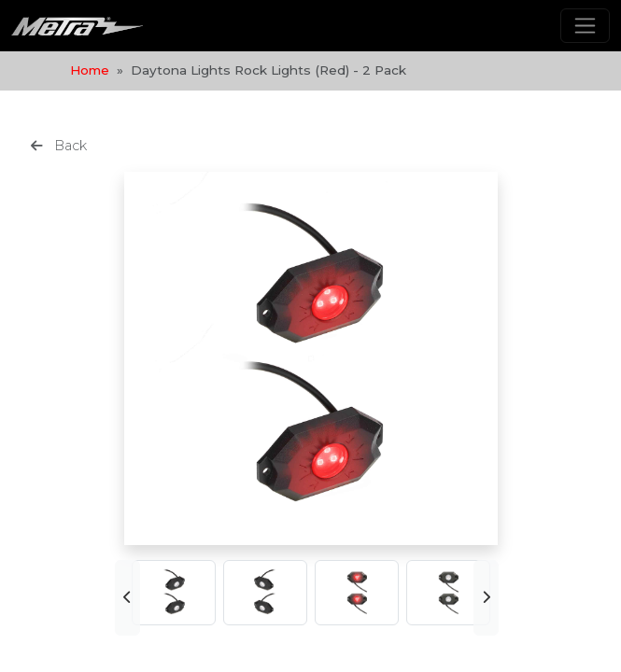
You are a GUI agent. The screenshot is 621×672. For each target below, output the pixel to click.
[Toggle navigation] (585, 26)
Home (90, 70)
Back (59, 146)
